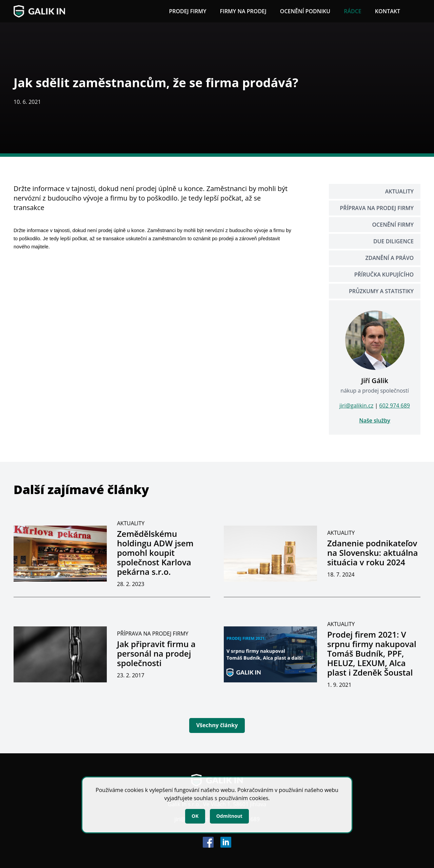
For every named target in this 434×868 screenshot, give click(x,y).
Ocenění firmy (393, 225)
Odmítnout (229, 816)
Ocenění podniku (305, 11)
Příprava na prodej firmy (377, 208)
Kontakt (388, 11)
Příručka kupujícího (384, 275)
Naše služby (375, 420)
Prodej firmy (188, 11)
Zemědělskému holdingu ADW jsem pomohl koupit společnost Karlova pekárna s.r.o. (155, 553)
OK (195, 816)
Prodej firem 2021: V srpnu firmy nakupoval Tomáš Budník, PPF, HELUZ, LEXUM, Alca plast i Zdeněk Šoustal (372, 653)
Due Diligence (393, 241)
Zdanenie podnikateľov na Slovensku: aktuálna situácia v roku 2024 (373, 553)
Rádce (353, 11)
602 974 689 (394, 405)
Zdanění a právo (390, 258)
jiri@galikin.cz (356, 405)
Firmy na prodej (243, 11)
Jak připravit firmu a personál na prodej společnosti (156, 653)
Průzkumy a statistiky (381, 291)
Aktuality (399, 191)
